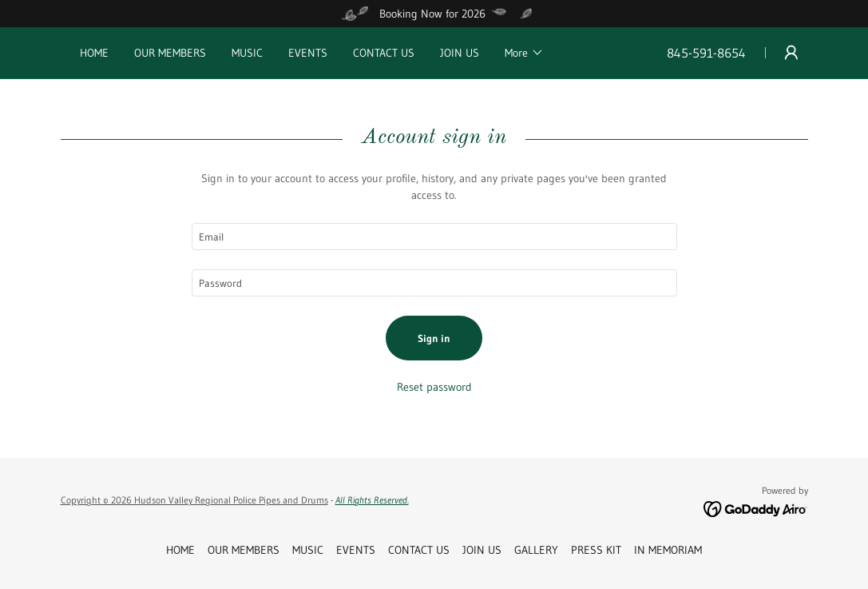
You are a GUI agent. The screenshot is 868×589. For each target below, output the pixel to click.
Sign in (434, 338)
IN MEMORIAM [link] (668, 550)
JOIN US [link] (460, 53)
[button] (524, 53)
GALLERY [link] (536, 550)
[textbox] (434, 237)
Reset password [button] (434, 387)
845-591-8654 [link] (706, 53)
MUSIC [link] (247, 53)
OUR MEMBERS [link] (170, 53)
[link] (756, 508)
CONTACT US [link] (384, 53)
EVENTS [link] (308, 53)
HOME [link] (94, 53)
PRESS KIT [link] (596, 550)
